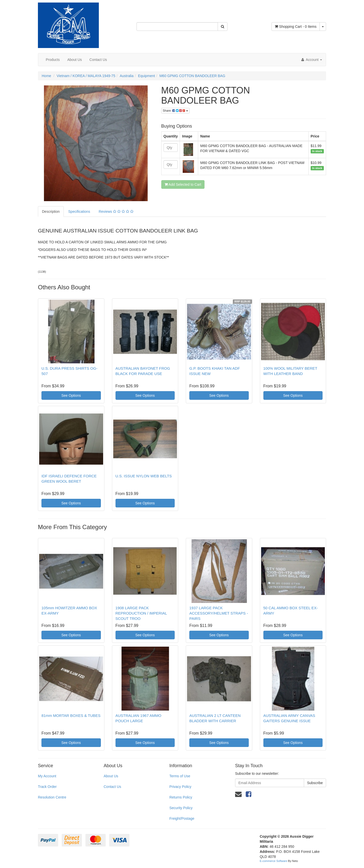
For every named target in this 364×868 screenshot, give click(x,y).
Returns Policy (181, 797)
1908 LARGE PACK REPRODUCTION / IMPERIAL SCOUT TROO (141, 613)
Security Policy (181, 808)
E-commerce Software (274, 861)
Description (51, 212)
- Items (296, 27)
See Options (71, 395)
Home (46, 76)
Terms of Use (180, 776)
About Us (75, 60)
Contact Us (98, 60)
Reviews (116, 212)
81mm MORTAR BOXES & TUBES (71, 715)
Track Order (47, 787)
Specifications (79, 212)
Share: (175, 111)
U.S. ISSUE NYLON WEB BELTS (144, 476)
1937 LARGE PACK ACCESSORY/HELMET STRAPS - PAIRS (219, 613)
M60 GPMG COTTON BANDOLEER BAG (192, 76)
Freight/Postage (182, 818)
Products (53, 60)
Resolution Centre (52, 797)
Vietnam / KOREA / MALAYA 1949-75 (86, 76)
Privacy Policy (180, 787)
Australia (127, 76)
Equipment (146, 76)
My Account (47, 776)
